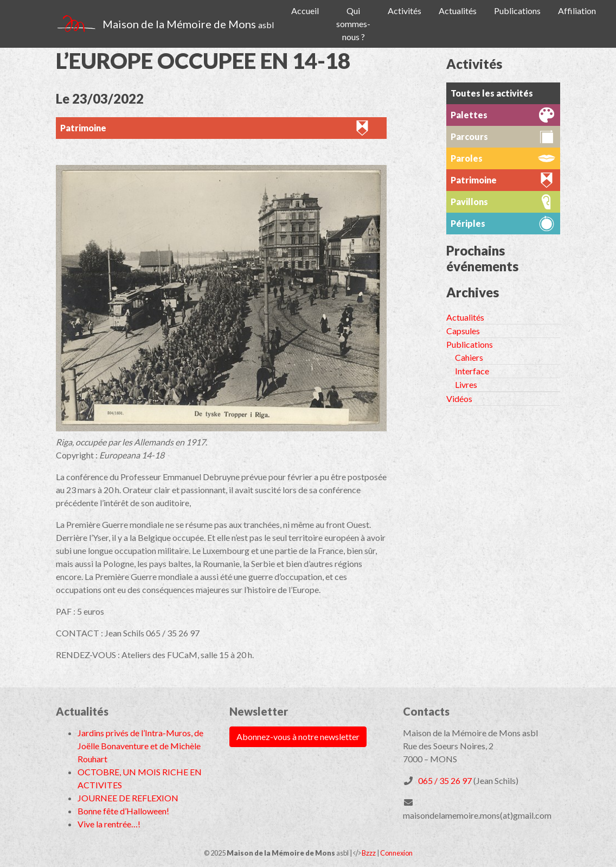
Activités (405, 11)
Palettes (469, 115)
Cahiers (469, 357)
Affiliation (577, 11)
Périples (468, 223)
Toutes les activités (492, 93)
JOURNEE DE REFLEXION (128, 798)
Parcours (469, 136)
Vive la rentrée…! (109, 824)
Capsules (463, 331)
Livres (466, 384)
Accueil (305, 11)
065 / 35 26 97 (445, 780)
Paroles (467, 158)
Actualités (458, 11)
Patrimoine (83, 128)
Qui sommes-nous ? (353, 24)
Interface (472, 371)
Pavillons (469, 202)
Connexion (396, 853)
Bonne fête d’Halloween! (123, 811)
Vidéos (459, 399)
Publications (517, 11)
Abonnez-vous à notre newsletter (298, 737)
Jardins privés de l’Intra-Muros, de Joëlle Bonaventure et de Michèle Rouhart (140, 746)
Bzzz (369, 853)
